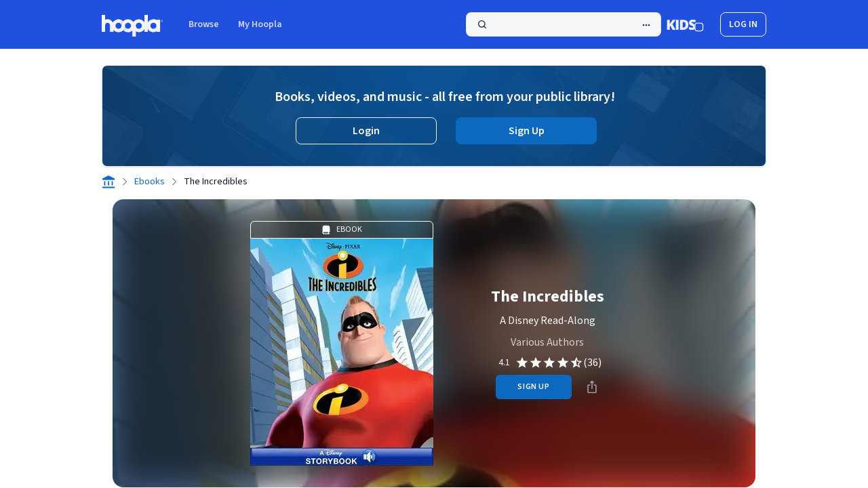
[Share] (592, 387)
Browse (204, 24)
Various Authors (547, 342)
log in (743, 24)
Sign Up (527, 131)
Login (366, 131)
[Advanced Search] (646, 25)
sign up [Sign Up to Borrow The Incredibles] (533, 387)
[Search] (564, 24)
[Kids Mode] (685, 24)
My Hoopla (260, 24)
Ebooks (150, 182)
